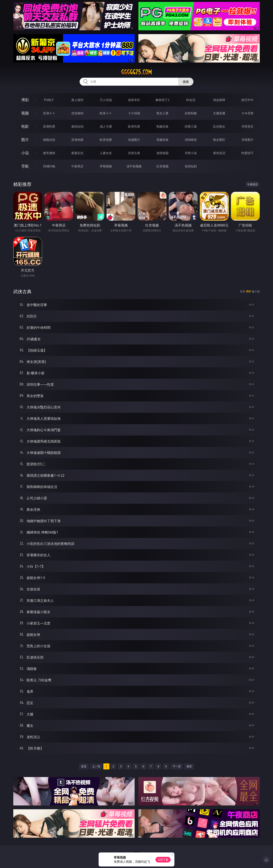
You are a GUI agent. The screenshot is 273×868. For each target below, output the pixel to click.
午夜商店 (77, 166)
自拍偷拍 (77, 113)
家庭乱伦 (77, 153)
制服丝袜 (162, 126)
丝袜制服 (191, 113)
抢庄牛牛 (247, 100)
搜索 (186, 82)
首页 (84, 766)
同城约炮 (49, 166)
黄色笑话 (219, 153)
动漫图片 (134, 140)
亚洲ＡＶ (49, 113)
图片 (25, 140)
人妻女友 (106, 153)
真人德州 (77, 100)
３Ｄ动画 (134, 113)
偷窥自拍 (49, 140)
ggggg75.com (136, 72)
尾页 (189, 766)
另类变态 (247, 126)
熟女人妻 (162, 113)
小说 (25, 153)
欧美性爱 (134, 126)
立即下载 (163, 860)
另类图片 (247, 140)
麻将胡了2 (162, 100)
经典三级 (191, 126)
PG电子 (49, 100)
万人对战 (106, 100)
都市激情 (49, 153)
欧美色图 (106, 140)
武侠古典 (134, 153)
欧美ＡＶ (106, 113)
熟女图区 (219, 140)
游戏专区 (134, 100)
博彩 (25, 100)
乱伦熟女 (219, 126)
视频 (25, 113)
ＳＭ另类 (247, 113)
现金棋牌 (219, 100)
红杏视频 (162, 166)
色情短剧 (191, 166)
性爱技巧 (247, 153)
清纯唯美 (191, 140)
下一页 (177, 766)
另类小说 (191, 153)
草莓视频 (106, 166)
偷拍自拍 (77, 126)
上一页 (96, 766)
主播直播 (219, 113)
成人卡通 (106, 126)
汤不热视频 (134, 166)
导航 (25, 166)
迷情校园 (162, 153)
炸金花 (191, 100)
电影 (25, 126)
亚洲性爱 (49, 126)
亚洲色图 (77, 140)
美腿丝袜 (162, 140)
